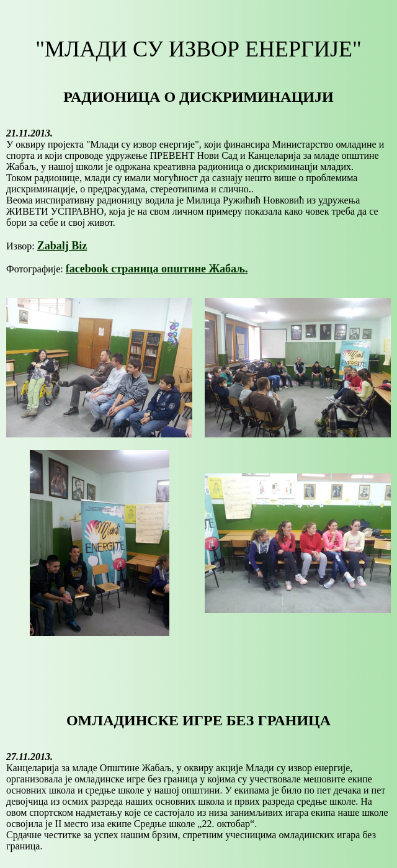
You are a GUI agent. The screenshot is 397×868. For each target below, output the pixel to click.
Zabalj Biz (62, 246)
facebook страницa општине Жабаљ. (157, 269)
